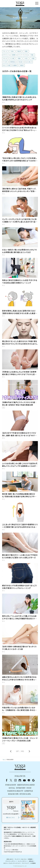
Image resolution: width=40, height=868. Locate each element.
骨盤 (32, 55)
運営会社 (31, 861)
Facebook (6, 780)
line (29, 780)
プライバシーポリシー (11, 861)
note (20, 780)
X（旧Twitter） (11, 780)
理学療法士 (13, 62)
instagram (15, 780)
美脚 (33, 58)
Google (33, 780)
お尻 (26, 58)
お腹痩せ (15, 65)
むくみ (6, 58)
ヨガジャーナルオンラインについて (12, 863)
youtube (24, 780)
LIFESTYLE (29, 791)
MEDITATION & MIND (26, 785)
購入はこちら (10, 817)
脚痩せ (22, 65)
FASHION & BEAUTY (15, 791)
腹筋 (26, 51)
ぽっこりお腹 (7, 65)
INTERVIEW (21, 788)
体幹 (12, 51)
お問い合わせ (10, 859)
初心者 (21, 62)
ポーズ (6, 51)
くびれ (6, 62)
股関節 (14, 55)
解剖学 (19, 51)
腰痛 (19, 58)
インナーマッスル (23, 55)
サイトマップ (25, 863)
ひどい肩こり (29, 62)
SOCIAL (12, 788)
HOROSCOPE (13, 794)
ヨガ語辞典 (33, 863)
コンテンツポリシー (23, 861)
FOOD (29, 788)
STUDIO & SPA (25, 794)
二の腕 (12, 58)
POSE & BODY (11, 785)
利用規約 (30, 859)
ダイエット (6, 55)
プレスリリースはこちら (20, 859)
